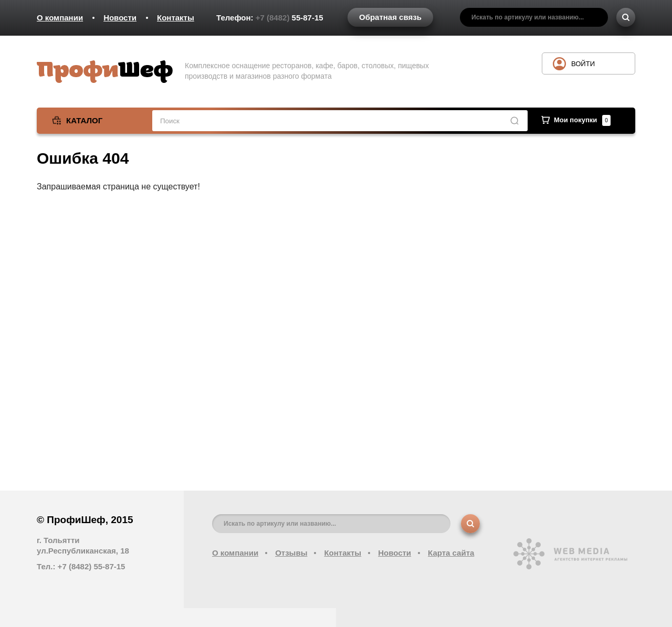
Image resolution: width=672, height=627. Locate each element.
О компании (60, 18)
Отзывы (291, 553)
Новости (120, 18)
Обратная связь (390, 17)
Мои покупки (582, 120)
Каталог (84, 120)
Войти (583, 64)
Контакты (176, 18)
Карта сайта (451, 553)
